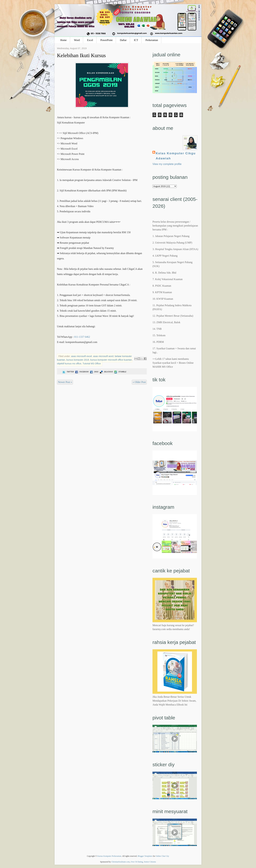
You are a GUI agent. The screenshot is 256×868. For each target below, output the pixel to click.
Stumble (120, 372)
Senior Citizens (150, 862)
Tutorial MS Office (92, 364)
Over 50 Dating (137, 862)
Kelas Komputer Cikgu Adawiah (176, 156)
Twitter (68, 372)
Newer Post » (65, 382)
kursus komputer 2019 (78, 360)
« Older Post (139, 382)
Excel (90, 40)
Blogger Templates (145, 856)
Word (77, 40)
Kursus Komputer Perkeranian (109, 856)
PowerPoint (107, 40)
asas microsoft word (103, 356)
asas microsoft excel (82, 356)
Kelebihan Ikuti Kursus (81, 55)
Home (63, 40)
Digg (94, 372)
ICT (136, 40)
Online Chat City (162, 856)
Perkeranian (152, 40)
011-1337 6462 (82, 337)
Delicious (106, 372)
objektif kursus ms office (69, 364)
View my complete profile (167, 164)
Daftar (123, 40)
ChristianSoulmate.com (121, 862)
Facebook (82, 372)
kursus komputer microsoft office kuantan (111, 360)
